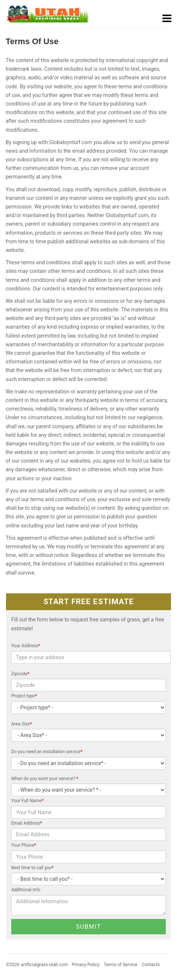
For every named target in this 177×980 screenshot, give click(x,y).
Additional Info (26, 890)
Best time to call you (32, 868)
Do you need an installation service (47, 752)
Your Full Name (28, 801)
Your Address (26, 646)
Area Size (22, 724)
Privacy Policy (86, 965)
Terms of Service (120, 965)
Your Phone (24, 845)
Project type (24, 696)
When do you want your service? (45, 779)
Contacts (151, 965)
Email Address (27, 823)
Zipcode (20, 674)
